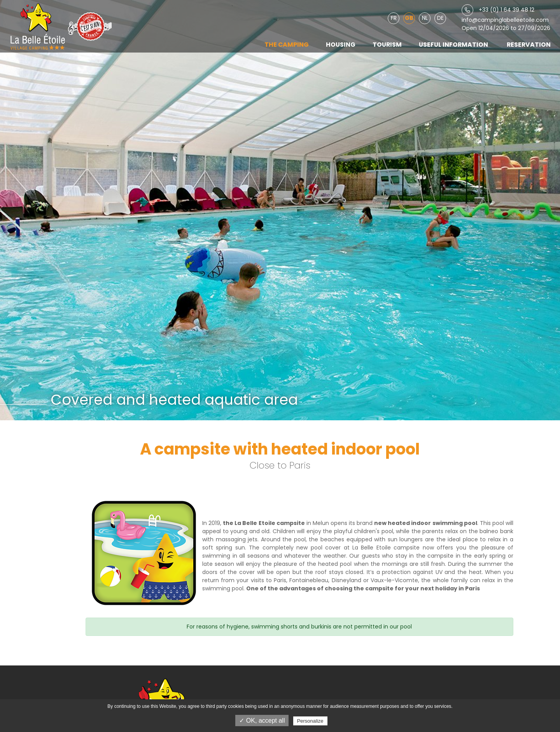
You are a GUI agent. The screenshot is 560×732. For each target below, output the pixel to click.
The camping (287, 45)
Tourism (387, 45)
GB (409, 18)
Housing (341, 45)
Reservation (529, 45)
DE (440, 18)
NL (425, 18)
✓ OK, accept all (262, 721)
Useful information (453, 45)
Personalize (310, 721)
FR (394, 18)
